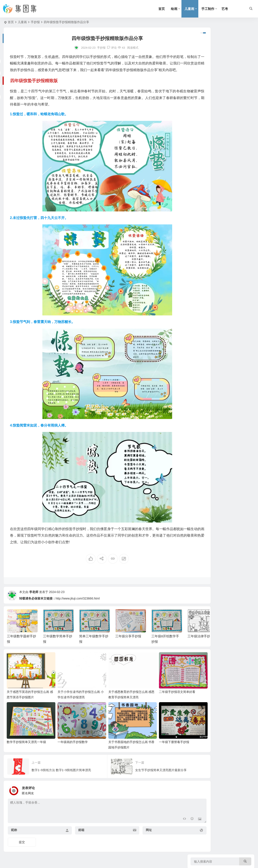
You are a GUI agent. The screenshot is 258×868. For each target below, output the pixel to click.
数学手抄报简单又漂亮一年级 (26, 739)
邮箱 (73, 827)
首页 (162, 9)
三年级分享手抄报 (128, 643)
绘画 (174, 9)
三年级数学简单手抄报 (231, 78)
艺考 (225, 9)
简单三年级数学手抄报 (231, 98)
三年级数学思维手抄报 (231, 235)
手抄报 (35, 22)
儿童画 (189, 9)
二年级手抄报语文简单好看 (158, 694)
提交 (22, 839)
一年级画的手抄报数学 (66, 739)
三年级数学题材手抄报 (231, 58)
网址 (132, 827)
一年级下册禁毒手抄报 (155, 739)
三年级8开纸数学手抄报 (231, 137)
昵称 (14, 827)
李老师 (34, 598)
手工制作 (208, 9)
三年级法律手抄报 (228, 157)
